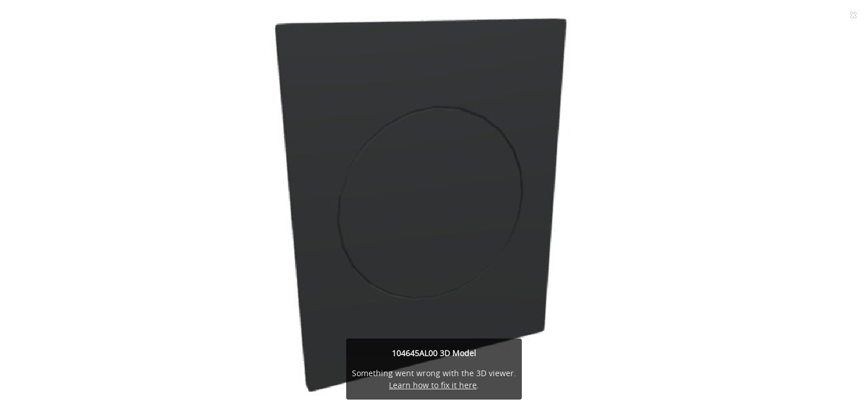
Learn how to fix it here (433, 385)
